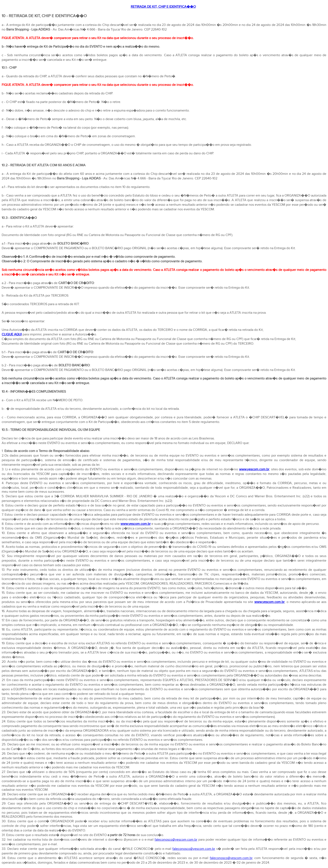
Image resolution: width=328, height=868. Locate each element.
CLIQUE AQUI (12, 334)
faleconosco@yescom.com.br (176, 840)
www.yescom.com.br (254, 469)
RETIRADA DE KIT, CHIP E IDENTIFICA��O (163, 7)
